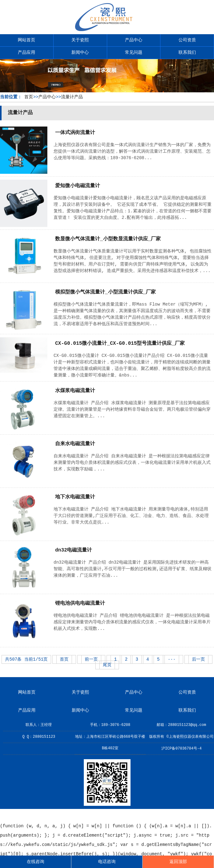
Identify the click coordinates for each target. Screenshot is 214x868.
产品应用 (26, 53)
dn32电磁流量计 (74, 550)
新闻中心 (80, 53)
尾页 (107, 665)
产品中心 (134, 40)
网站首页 (26, 40)
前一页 (91, 659)
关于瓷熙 (80, 40)
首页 (29, 97)
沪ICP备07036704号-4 (182, 749)
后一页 (198, 659)
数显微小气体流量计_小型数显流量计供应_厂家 (108, 239)
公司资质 (187, 40)
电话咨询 (107, 862)
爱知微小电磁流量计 (78, 186)
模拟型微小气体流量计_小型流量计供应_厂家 (105, 292)
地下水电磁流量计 (75, 497)
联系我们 (187, 53)
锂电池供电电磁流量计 (80, 603)
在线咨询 (36, 862)
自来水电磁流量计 (75, 444)
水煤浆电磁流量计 (75, 391)
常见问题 (134, 53)
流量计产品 (72, 97)
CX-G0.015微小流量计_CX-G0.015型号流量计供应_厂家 (120, 344)
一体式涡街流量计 (75, 133)
